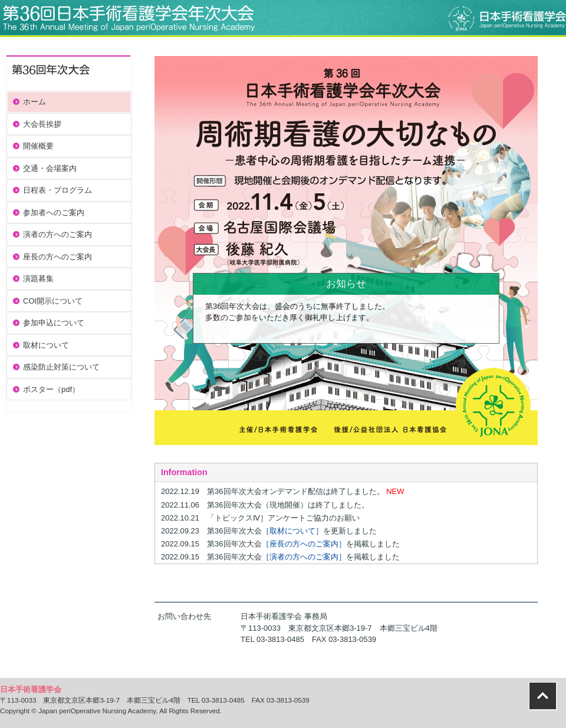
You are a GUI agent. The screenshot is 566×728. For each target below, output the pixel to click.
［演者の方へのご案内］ (304, 557)
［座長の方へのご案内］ (304, 544)
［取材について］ (292, 531)
